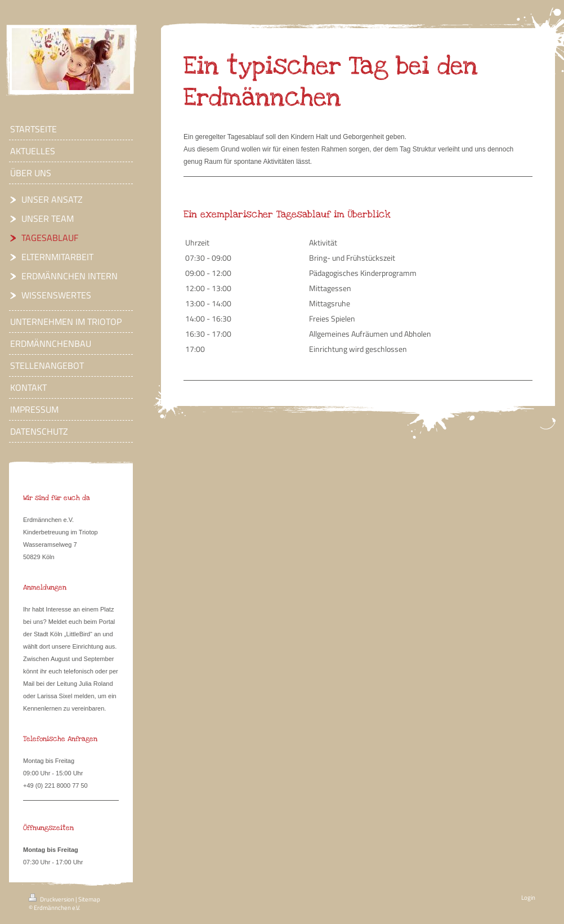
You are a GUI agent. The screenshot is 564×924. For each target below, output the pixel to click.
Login (528, 898)
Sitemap (89, 899)
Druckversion (52, 899)
